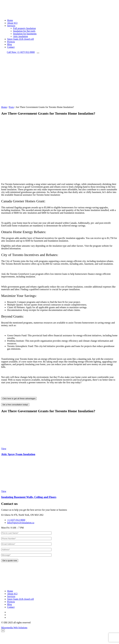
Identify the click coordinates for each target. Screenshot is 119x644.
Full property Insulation (24, 28)
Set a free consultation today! (15, 405)
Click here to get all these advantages (19, 399)
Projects (11, 42)
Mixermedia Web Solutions (14, 628)
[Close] (3, 631)
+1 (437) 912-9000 (21, 52)
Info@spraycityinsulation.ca (20, 523)
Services (11, 26)
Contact (11, 47)
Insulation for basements (25, 34)
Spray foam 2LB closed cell (21, 39)
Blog (9, 44)
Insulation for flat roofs (24, 31)
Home (10, 20)
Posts (11, 107)
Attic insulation (21, 36)
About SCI (12, 23)
